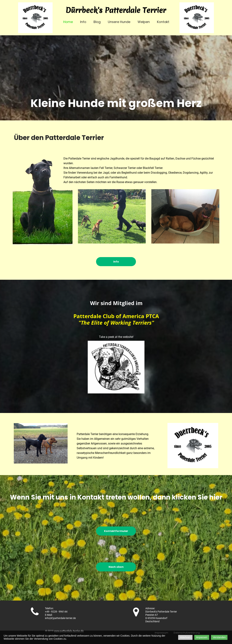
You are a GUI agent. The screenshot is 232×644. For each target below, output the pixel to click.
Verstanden (219, 637)
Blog (97, 22)
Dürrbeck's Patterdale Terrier (116, 10)
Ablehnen (185, 637)
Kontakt (163, 22)
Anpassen (202, 637)
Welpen (144, 22)
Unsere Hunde (119, 22)
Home (68, 22)
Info (83, 22)
